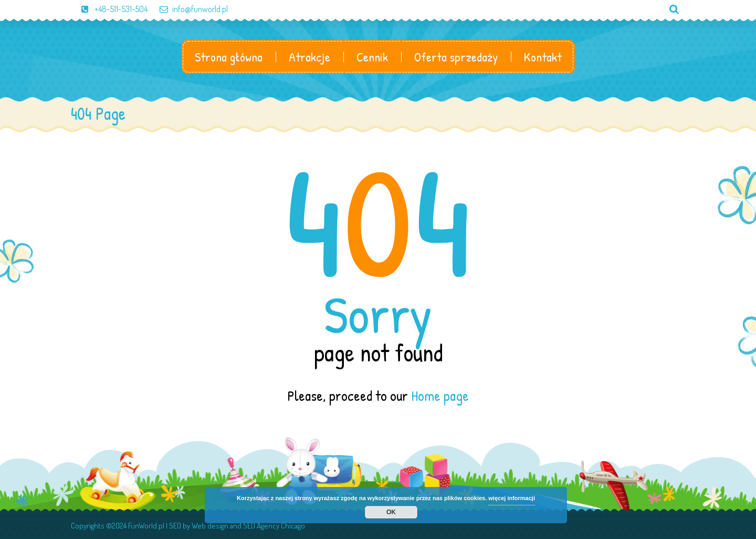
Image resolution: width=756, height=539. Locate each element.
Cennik (372, 57)
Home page (440, 396)
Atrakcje (309, 57)
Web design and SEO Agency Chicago (248, 526)
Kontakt (543, 57)
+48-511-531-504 (109, 9)
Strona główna (229, 57)
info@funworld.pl (188, 9)
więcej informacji (512, 498)
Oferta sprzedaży (456, 57)
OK (391, 512)
